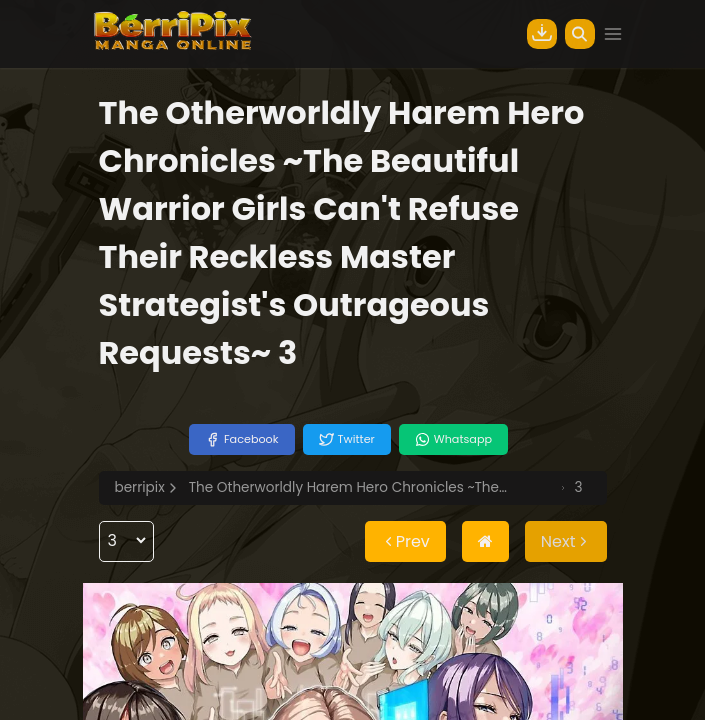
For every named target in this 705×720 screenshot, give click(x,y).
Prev (405, 541)
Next (566, 541)
